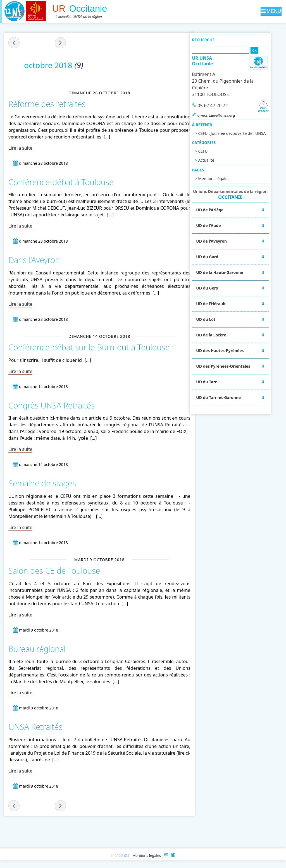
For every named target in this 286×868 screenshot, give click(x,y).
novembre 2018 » (61, 43)
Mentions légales (225, 179)
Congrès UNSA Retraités (52, 405)
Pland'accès (274, 108)
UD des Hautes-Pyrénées (231, 351)
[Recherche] (232, 50)
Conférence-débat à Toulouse (61, 182)
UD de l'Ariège (221, 210)
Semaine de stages (42, 483)
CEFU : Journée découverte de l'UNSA (243, 133)
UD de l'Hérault (222, 304)
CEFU (214, 151)
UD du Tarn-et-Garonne (230, 397)
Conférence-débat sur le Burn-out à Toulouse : (91, 347)
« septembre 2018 (14, 43)
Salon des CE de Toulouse (54, 570)
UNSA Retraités (36, 726)
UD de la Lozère (222, 335)
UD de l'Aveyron (223, 241)
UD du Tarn (218, 382)
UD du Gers (218, 288)
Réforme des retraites (47, 104)
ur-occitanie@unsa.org (227, 115)
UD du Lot (217, 319)
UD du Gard (218, 257)
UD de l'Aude (220, 225)
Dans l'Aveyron (34, 260)
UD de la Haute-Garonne (231, 272)
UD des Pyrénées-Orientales (234, 366)
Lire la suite (21, 148)
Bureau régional (37, 648)
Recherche (214, 40)
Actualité (217, 160)
